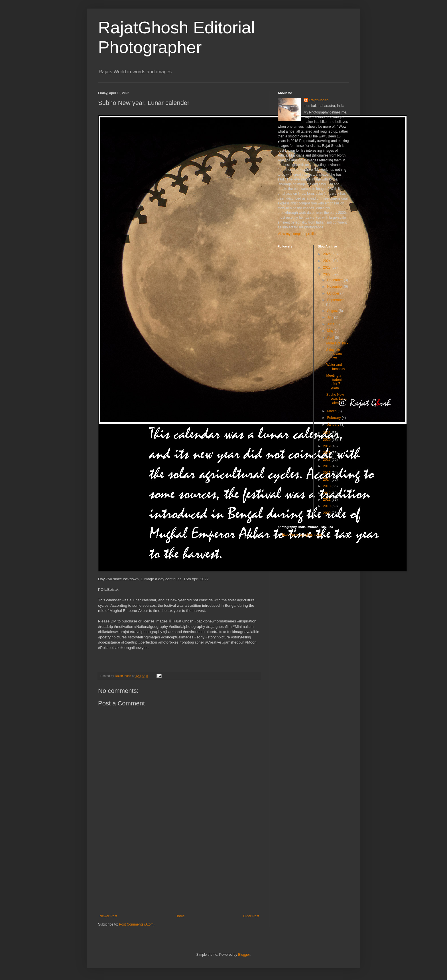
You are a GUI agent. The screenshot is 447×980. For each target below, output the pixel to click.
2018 (327, 453)
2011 (327, 500)
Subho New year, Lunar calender (337, 399)
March (332, 411)
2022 (327, 274)
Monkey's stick (337, 343)
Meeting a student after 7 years (334, 382)
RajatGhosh (319, 100)
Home (180, 916)
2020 (327, 440)
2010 (327, 506)
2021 (327, 433)
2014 (327, 480)
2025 (327, 254)
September (335, 300)
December (335, 280)
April (331, 338)
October (334, 293)
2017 (327, 460)
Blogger (244, 955)
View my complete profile (297, 234)
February (334, 418)
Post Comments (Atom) (137, 924)
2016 (327, 466)
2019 (327, 446)
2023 (327, 267)
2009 (327, 513)
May (331, 331)
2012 (327, 493)
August (333, 311)
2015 (327, 473)
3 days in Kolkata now (334, 354)
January (334, 425)
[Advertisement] (179, 871)
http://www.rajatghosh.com (302, 535)
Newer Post (108, 916)
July (331, 317)
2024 (327, 261)
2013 (327, 486)
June (331, 324)
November (335, 287)
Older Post (251, 916)
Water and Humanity (336, 367)
